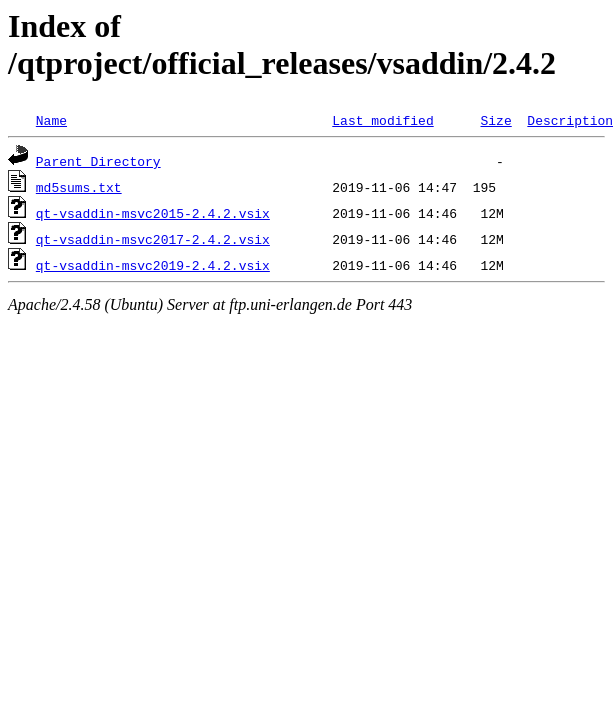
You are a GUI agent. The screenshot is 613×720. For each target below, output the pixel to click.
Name (51, 120)
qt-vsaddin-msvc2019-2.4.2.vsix (153, 265)
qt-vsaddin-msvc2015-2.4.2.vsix (153, 213)
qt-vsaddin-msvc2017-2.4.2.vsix (153, 239)
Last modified (382, 120)
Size (495, 120)
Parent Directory (98, 161)
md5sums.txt (79, 187)
